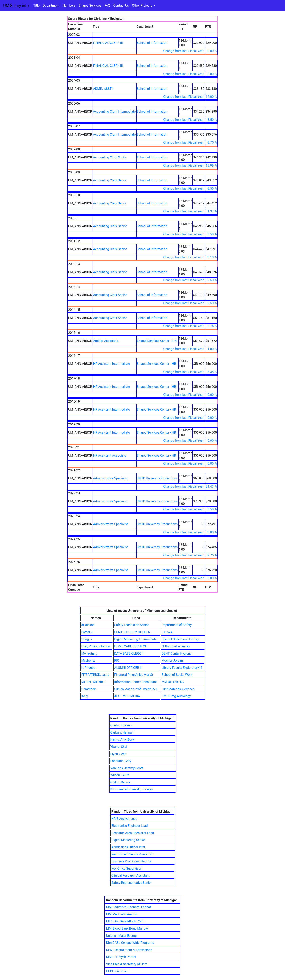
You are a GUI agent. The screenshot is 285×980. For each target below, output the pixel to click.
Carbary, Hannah (122, 732)
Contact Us (121, 5)
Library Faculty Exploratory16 (182, 668)
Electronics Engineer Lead (130, 826)
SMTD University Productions (157, 478)
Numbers (69, 5)
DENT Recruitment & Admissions (129, 950)
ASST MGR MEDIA (127, 696)
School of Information (152, 43)
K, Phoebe (88, 668)
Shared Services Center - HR (156, 364)
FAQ (107, 5)
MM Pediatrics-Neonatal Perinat (129, 907)
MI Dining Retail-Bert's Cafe (125, 921)
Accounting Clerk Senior (110, 157)
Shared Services (90, 5)
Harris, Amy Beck (122, 740)
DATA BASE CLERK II (129, 653)
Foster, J (87, 632)
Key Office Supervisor (126, 868)
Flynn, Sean (118, 754)
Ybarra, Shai (119, 747)
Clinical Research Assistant (131, 876)
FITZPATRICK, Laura (95, 675)
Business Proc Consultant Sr (131, 861)
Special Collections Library (180, 639)
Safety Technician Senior (132, 625)
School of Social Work (177, 675)
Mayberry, (88, 661)
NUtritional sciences (176, 646)
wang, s (87, 639)
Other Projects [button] (142, 5)
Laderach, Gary (121, 761)
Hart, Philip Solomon (96, 646)
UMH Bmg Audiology (176, 696)
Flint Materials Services (178, 689)
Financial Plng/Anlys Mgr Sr (134, 675)
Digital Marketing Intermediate (135, 639)
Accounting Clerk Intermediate (114, 112)
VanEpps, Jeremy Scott (127, 768)
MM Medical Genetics (121, 914)
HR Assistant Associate (110, 455)
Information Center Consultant (135, 682)
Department (51, 5)
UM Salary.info (16, 6)
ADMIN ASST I (103, 89)
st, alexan (88, 625)
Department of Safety (177, 625)
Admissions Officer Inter (128, 847)
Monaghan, (89, 653)
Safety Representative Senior (132, 883)
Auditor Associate (105, 341)
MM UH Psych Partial (121, 957)
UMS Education (117, 971)
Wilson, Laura (120, 775)
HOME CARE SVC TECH (131, 646)
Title (37, 5)
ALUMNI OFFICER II (128, 668)
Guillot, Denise (120, 782)
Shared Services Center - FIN (157, 341)
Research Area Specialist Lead (133, 833)
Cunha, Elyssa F (121, 725)
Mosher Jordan (172, 661)
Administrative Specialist (110, 478)
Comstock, (89, 689)
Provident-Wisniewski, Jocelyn (132, 789)
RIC (117, 661)
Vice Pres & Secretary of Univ (126, 964)
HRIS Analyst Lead (124, 819)
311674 (167, 632)
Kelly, (85, 696)
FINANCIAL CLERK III (108, 43)
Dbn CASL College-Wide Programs (130, 943)
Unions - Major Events (121, 936)
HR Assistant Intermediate (112, 364)
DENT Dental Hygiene (177, 653)
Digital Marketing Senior (128, 840)
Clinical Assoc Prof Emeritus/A (136, 689)
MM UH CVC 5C (173, 682)
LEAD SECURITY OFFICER (132, 632)
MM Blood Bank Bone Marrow (127, 929)
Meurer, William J (93, 682)
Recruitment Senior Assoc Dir (132, 854)
